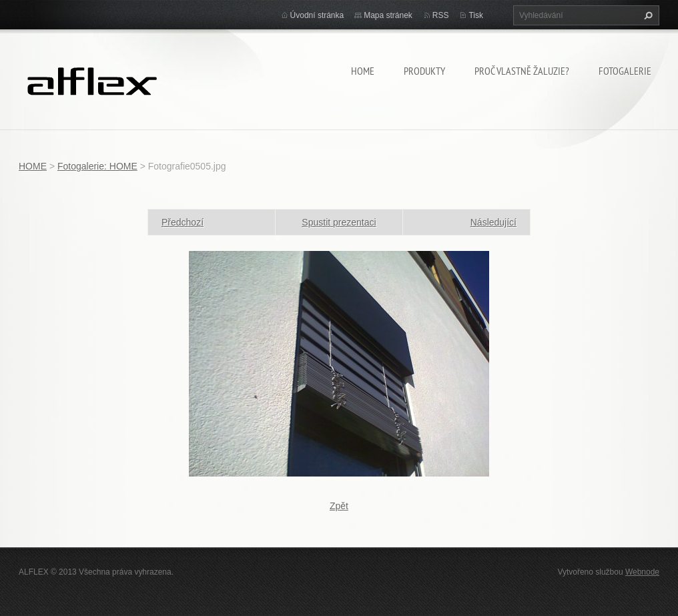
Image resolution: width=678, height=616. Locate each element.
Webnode (642, 572)
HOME (363, 71)
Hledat (647, 15)
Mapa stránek (388, 15)
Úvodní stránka (317, 15)
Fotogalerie (625, 71)
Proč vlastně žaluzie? (522, 71)
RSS (441, 15)
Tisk (476, 15)
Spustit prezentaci (339, 222)
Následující (493, 222)
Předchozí (183, 222)
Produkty (424, 71)
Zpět (339, 506)
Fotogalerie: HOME (97, 166)
